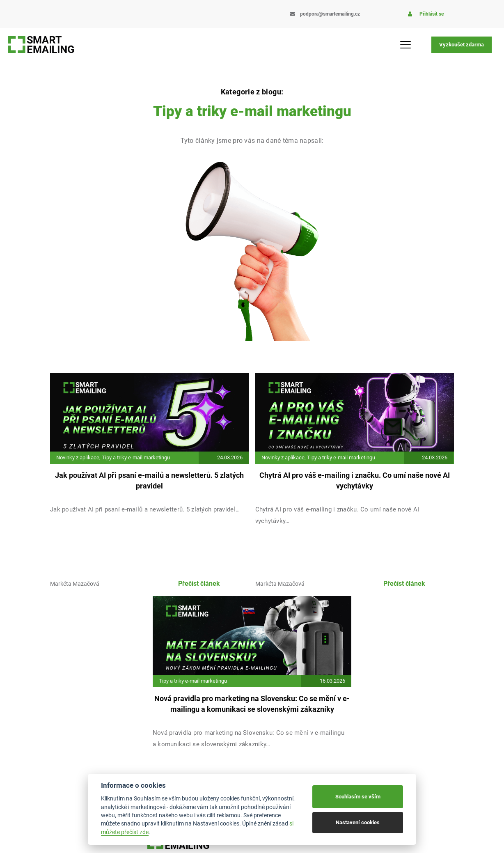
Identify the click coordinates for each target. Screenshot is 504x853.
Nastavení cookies (358, 822)
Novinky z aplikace (78, 457)
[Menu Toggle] (405, 45)
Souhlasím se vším (358, 797)
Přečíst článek (199, 584)
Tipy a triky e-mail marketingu (136, 457)
